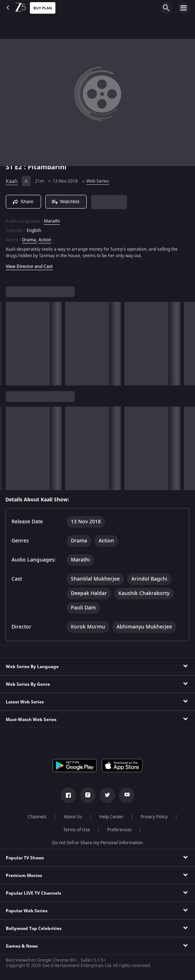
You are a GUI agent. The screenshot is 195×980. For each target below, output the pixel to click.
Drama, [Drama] (30, 240)
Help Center (111, 817)
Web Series (98, 181)
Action (45, 240)
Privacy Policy (154, 817)
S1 (10, 167)
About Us (73, 817)
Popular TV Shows (25, 858)
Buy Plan (43, 8)
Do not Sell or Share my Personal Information (97, 843)
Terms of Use (77, 830)
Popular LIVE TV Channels (33, 893)
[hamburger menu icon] (183, 8)
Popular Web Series (27, 911)
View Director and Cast (29, 267)
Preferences (119, 830)
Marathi (52, 221)
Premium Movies (24, 876)
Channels (37, 817)
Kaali (12, 181)
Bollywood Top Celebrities (34, 928)
